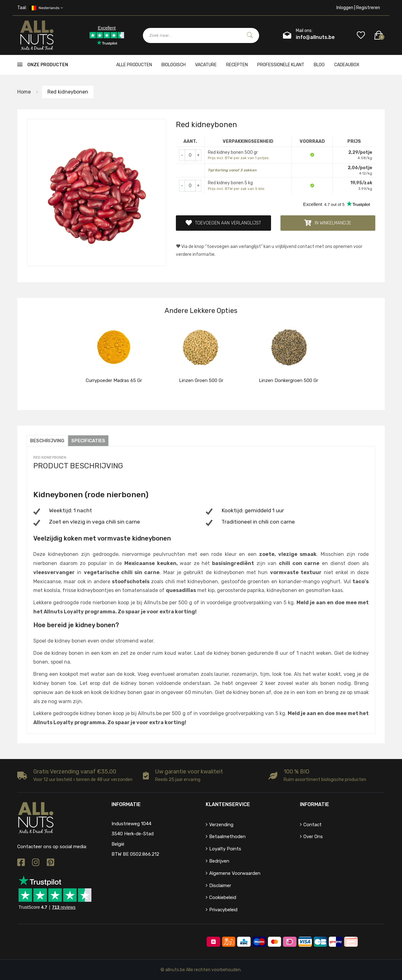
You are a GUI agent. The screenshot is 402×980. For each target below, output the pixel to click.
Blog (319, 65)
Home (24, 92)
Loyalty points (225, 849)
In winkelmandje (328, 223)
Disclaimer (220, 886)
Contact (312, 825)
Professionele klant (281, 65)
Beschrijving (47, 441)
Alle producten (134, 65)
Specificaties (88, 441)
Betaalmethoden (227, 837)
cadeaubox (347, 65)
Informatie (315, 804)
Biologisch (174, 65)
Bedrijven (219, 861)
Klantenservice (228, 804)
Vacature (206, 65)
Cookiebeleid (223, 897)
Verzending (221, 825)
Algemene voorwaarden (235, 873)
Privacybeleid (223, 910)
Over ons (313, 837)
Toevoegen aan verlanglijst (223, 223)
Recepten (237, 65)
